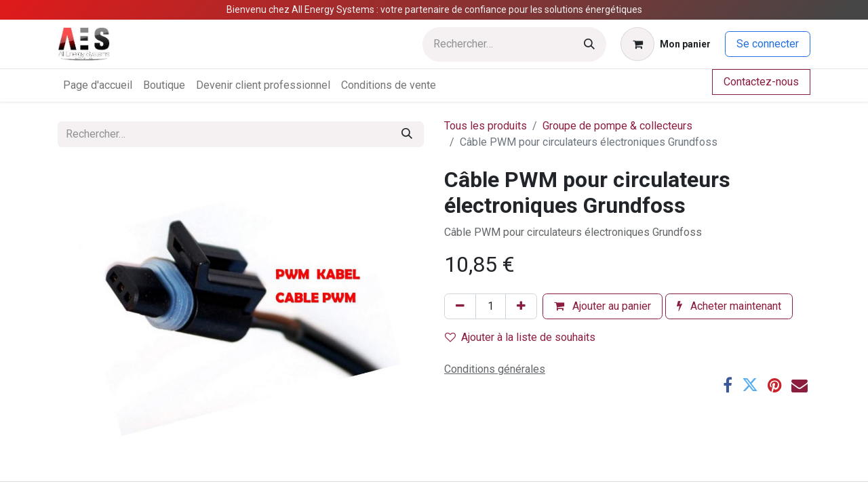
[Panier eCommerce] (666, 44)
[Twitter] (750, 385)
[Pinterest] (775, 385)
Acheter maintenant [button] (729, 306)
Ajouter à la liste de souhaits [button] (520, 337)
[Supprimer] (460, 306)
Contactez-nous (761, 82)
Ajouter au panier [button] (603, 306)
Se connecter (768, 44)
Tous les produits (486, 126)
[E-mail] (800, 385)
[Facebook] (728, 385)
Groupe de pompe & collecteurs (617, 126)
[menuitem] (98, 85)
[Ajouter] (521, 306)
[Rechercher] (589, 44)
